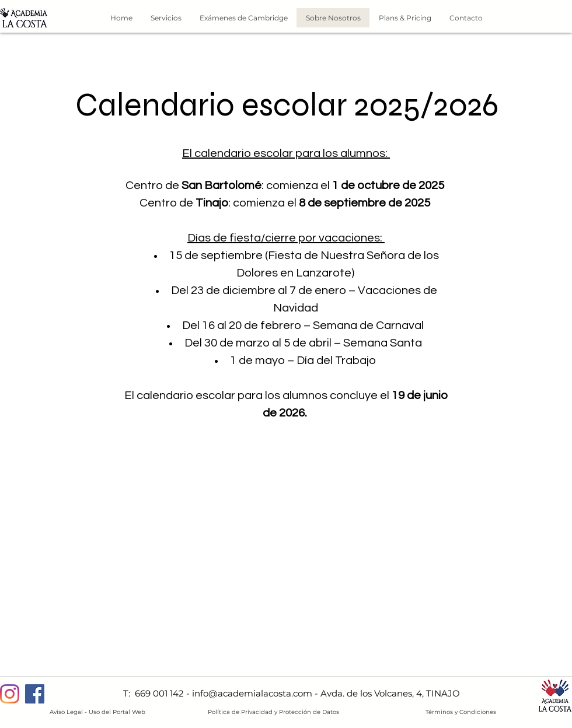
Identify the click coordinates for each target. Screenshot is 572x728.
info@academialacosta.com (252, 693)
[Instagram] (10, 694)
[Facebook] (35, 694)
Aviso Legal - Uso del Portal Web (97, 712)
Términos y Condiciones (461, 712)
